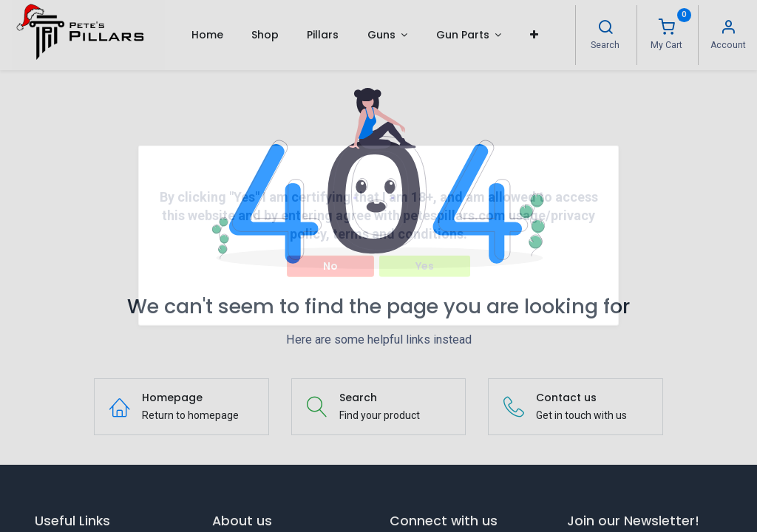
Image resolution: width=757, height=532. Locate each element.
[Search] (605, 29)
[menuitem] (207, 35)
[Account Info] (728, 29)
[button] (533, 35)
